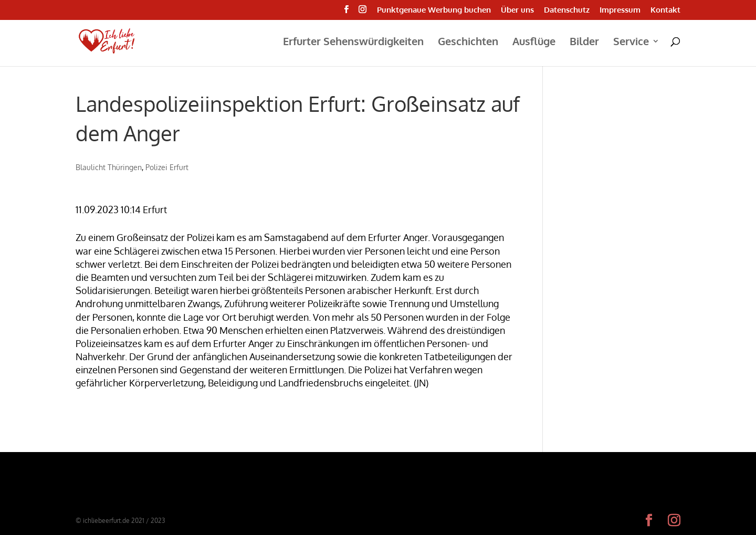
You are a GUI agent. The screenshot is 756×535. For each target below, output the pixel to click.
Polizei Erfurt (167, 167)
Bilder (584, 43)
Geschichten (468, 43)
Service (631, 43)
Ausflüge (534, 43)
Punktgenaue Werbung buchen (434, 10)
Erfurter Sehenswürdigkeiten (353, 43)
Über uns (517, 10)
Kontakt (665, 10)
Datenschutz (567, 10)
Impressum (620, 10)
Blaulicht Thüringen (109, 167)
